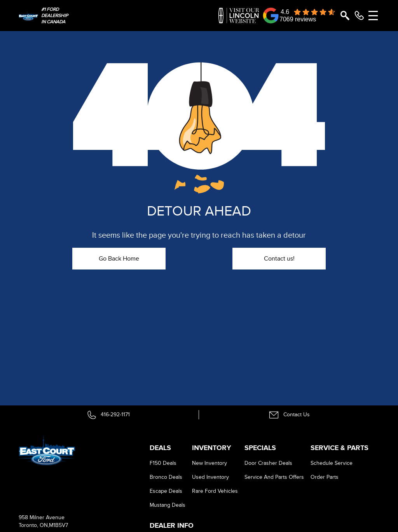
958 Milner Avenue (42, 517)
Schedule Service (332, 463)
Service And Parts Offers (274, 477)
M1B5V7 (58, 525)
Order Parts (325, 477)
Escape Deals (166, 491)
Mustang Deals (168, 505)
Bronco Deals (166, 477)
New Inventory (209, 463)
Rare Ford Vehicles (215, 491)
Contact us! (279, 259)
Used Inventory (210, 477)
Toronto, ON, (34, 525)
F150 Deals (163, 463)
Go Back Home (119, 259)
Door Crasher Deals (268, 463)
